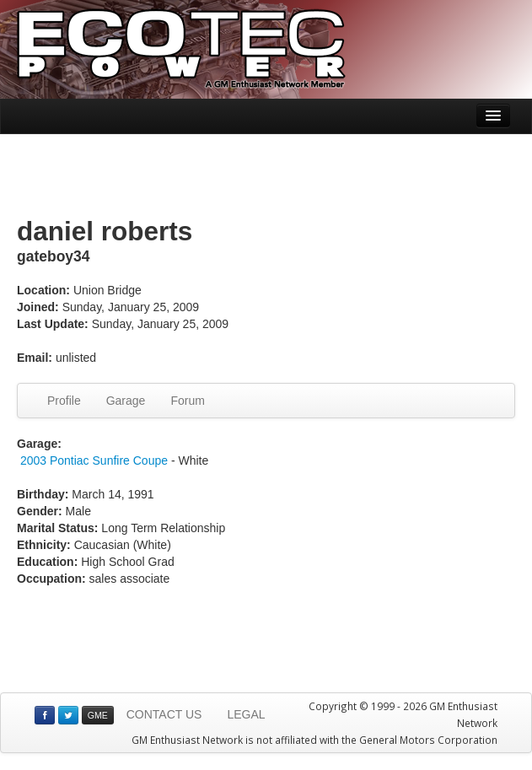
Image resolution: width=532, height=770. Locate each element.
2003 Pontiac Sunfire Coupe (94, 460)
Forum (187, 401)
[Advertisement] (266, 176)
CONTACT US (164, 714)
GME (98, 715)
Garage (126, 401)
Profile (64, 401)
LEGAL (246, 714)
